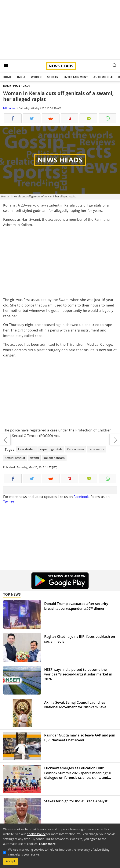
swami (34, 458)
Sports (53, 77)
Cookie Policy (36, 834)
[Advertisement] (60, 30)
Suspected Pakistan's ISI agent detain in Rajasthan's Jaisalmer (115, 440)
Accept (11, 861)
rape (43, 449)
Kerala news (76, 449)
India (21, 77)
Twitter (9, 502)
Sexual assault (15, 458)
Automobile (103, 77)
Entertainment (76, 77)
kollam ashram (54, 458)
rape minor (97, 449)
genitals (57, 449)
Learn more (47, 844)
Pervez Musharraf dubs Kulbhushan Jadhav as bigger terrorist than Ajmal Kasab (5, 440)
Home (7, 77)
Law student (27, 449)
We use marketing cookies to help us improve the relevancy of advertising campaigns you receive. (59, 852)
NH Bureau (10, 108)
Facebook (81, 497)
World (36, 77)
